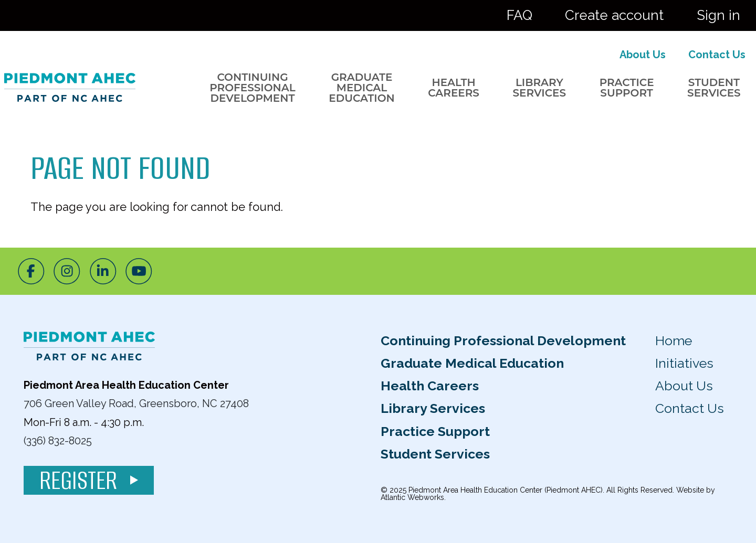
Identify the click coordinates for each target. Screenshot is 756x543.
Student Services (714, 88)
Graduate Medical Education (362, 88)
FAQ (519, 15)
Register (89, 480)
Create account (614, 15)
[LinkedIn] (103, 271)
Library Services (539, 88)
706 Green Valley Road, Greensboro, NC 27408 (136, 403)
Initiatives (684, 363)
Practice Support (627, 88)
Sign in (718, 15)
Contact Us (717, 55)
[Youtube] (139, 271)
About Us (643, 55)
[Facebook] (31, 271)
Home (674, 340)
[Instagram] (67, 271)
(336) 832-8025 (58, 441)
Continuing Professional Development (252, 88)
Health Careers (454, 88)
